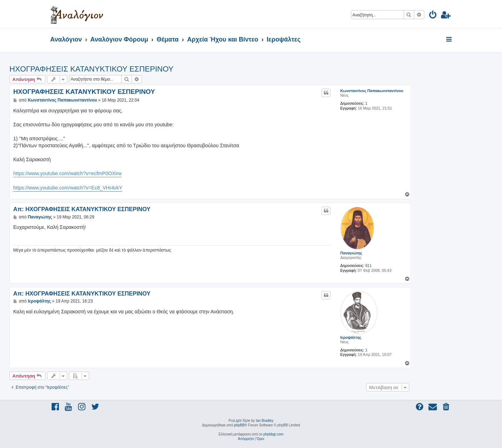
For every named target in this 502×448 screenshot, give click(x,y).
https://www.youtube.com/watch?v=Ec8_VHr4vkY (68, 188)
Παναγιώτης (351, 253)
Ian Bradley (265, 421)
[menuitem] (433, 16)
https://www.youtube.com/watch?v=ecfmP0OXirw (67, 173)
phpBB (239, 425)
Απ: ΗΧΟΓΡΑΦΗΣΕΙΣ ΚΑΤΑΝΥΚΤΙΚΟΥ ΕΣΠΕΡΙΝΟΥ (82, 209)
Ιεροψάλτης (351, 337)
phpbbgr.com (273, 434)
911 (368, 266)
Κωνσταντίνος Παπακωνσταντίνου (372, 91)
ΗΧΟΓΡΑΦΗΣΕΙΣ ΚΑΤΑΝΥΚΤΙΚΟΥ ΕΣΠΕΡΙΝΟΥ (92, 69)
